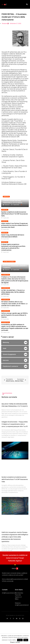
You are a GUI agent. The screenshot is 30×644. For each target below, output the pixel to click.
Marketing (6, 197)
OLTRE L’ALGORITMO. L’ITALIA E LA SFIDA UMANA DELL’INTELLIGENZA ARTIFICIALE (13, 292)
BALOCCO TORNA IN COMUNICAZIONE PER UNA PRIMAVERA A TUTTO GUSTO (12, 201)
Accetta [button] (20, 640)
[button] (6, 4)
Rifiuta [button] (26, 640)
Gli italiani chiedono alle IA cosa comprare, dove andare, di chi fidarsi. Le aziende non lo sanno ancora (14, 304)
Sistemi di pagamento (9, 262)
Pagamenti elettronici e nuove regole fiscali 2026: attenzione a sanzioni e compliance (15, 266)
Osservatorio (6, 275)
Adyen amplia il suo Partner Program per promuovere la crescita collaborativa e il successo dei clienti (15, 225)
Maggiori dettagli (15, 642)
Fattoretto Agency (15, 561)
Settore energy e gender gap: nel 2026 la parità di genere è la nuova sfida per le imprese (14, 315)
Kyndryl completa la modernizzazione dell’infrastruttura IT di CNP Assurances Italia (15, 214)
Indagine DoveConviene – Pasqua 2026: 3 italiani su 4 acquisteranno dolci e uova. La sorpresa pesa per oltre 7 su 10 (15, 424)
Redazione (7, 205)
